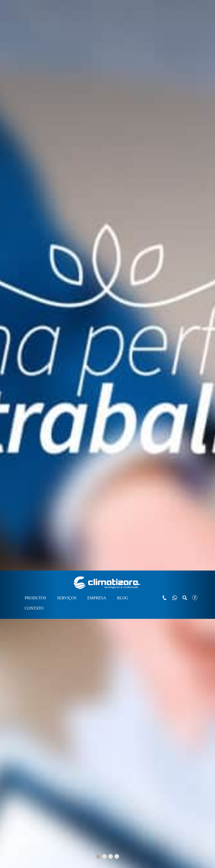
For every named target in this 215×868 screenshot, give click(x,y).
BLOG (123, 27)
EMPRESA (97, 27)
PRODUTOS (35, 27)
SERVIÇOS (67, 27)
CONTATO (34, 38)
